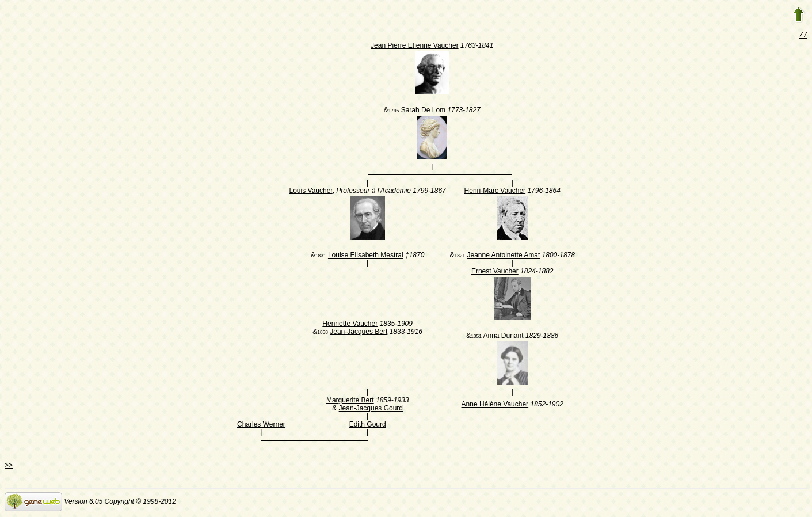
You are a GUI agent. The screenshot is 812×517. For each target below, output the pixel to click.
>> (9, 466)
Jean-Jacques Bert (359, 333)
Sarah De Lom (423, 111)
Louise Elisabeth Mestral (366, 256)
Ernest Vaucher (495, 272)
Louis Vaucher (311, 192)
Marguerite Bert (350, 401)
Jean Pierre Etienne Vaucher (415, 47)
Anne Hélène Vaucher (495, 405)
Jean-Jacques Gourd (371, 409)
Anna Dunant (503, 337)
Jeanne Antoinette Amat (503, 256)
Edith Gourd (368, 425)
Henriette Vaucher (350, 325)
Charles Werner (261, 425)
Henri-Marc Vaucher (495, 192)
